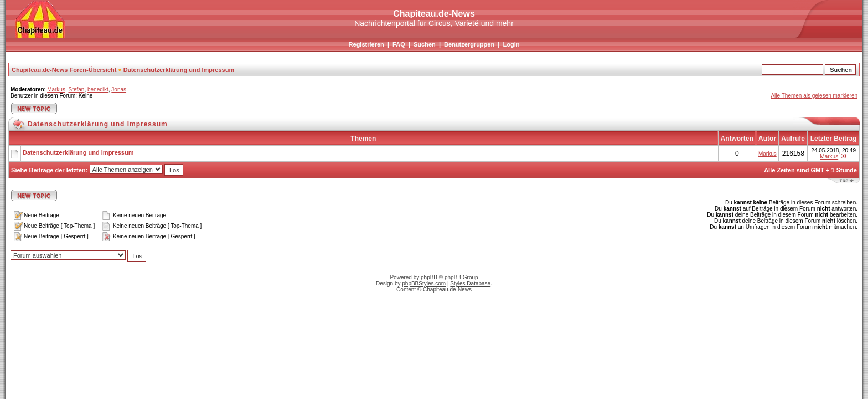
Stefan (76, 89)
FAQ (399, 44)
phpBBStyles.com (424, 283)
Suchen (425, 44)
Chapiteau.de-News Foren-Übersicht (64, 70)
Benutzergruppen (469, 44)
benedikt (98, 89)
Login (511, 44)
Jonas (119, 89)
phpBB (429, 277)
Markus (56, 89)
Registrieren (366, 44)
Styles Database (470, 283)
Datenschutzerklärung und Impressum (179, 70)
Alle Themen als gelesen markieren (814, 96)
